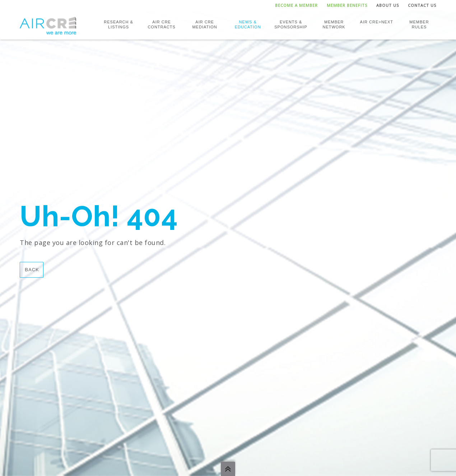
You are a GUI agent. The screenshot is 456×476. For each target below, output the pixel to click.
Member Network (334, 24)
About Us (388, 5)
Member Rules (419, 24)
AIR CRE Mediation (204, 24)
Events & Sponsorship (291, 24)
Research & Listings (118, 24)
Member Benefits (347, 5)
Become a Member (296, 5)
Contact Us (422, 5)
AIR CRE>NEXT (377, 22)
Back (32, 270)
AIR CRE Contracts (161, 24)
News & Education (248, 24)
